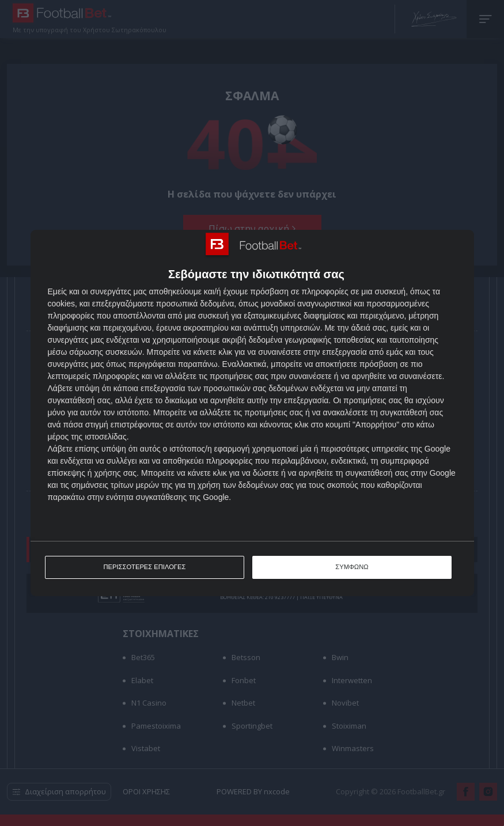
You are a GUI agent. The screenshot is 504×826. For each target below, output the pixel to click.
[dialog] (252, 413)
